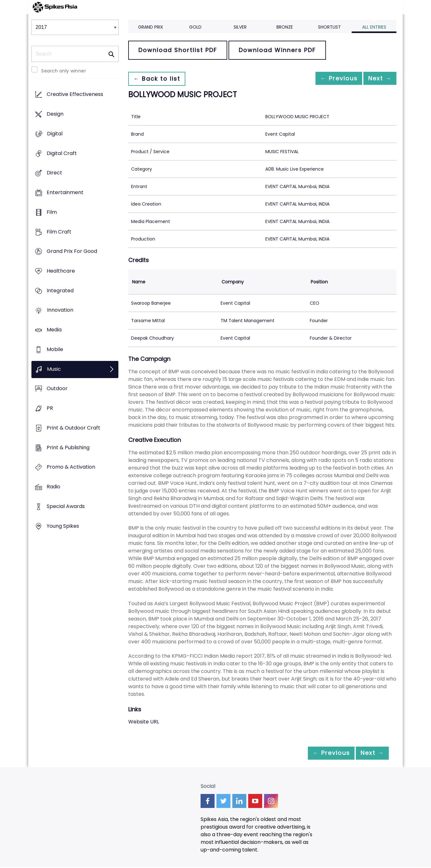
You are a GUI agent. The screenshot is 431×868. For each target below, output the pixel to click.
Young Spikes (63, 526)
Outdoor (57, 389)
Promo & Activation (71, 467)
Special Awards (66, 506)
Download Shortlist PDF (178, 50)
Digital (55, 134)
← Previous (330, 79)
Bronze (285, 27)
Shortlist (329, 27)
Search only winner (64, 71)
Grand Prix (151, 27)
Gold (195, 27)
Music (54, 369)
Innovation (60, 310)
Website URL (144, 722)
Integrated (60, 291)
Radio (53, 487)
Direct (54, 173)
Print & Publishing (68, 448)
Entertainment (65, 192)
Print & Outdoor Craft (73, 428)
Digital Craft (62, 153)
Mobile (55, 349)
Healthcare (61, 271)
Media (54, 330)
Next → (377, 79)
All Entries (374, 27)
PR (50, 408)
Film (52, 212)
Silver (240, 27)
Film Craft (59, 232)
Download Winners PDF (277, 50)
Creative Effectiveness (75, 95)
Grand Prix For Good (72, 251)
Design (55, 114)
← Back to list (159, 79)
